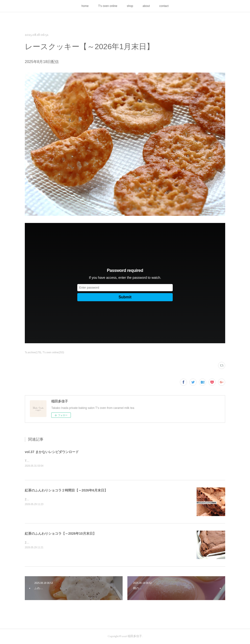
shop (130, 6)
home (85, 6)
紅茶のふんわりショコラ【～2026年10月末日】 (60, 534)
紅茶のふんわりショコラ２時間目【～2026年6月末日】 (66, 491)
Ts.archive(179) (33, 352)
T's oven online (108, 6)
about (146, 6)
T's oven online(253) (53, 352)
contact (164, 6)
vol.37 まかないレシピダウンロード (52, 452)
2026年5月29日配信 (38, 500)
